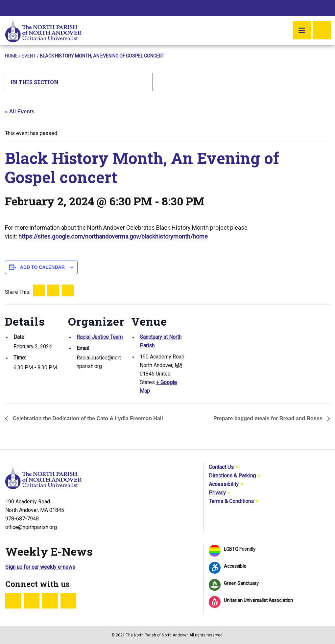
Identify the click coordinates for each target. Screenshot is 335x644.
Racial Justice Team (100, 337)
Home (11, 56)
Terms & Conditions (231, 501)
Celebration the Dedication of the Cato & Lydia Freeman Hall (87, 418)
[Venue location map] (229, 349)
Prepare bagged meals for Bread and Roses (269, 418)
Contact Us (221, 467)
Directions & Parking (232, 476)
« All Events (20, 112)
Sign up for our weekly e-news (40, 567)
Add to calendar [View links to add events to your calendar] (42, 267)
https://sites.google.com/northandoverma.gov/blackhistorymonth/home (113, 236)
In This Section (79, 82)
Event (29, 56)
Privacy (217, 493)
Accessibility (224, 484)
